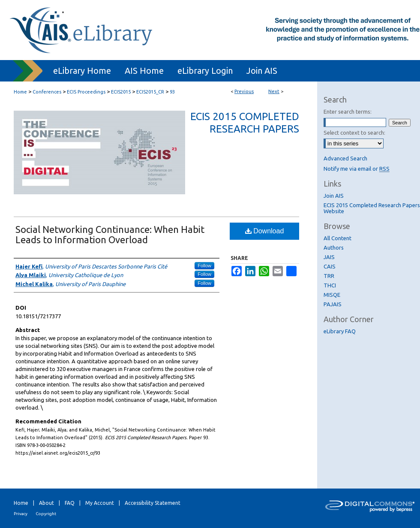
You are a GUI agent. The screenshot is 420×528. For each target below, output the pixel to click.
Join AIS (334, 196)
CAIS (330, 266)
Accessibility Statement (153, 503)
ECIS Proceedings (86, 92)
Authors (334, 247)
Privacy (21, 514)
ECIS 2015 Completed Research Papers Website (372, 208)
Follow (204, 266)
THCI (330, 285)
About (46, 503)
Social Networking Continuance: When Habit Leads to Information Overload (110, 234)
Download (265, 231)
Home (20, 92)
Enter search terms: (348, 112)
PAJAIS (333, 304)
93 (172, 92)
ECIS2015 (121, 92)
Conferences (47, 92)
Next (274, 91)
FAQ (70, 503)
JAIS (329, 257)
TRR (329, 276)
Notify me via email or (357, 169)
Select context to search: (354, 133)
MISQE (332, 295)
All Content (337, 238)
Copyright (46, 514)
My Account (100, 503)
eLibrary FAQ (340, 331)
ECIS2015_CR (150, 92)
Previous (244, 91)
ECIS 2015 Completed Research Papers (245, 123)
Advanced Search (345, 158)
